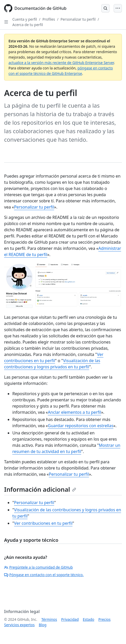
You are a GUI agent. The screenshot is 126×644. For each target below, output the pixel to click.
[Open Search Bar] (105, 8)
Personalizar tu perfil (78, 19)
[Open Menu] (118, 8)
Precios (105, 619)
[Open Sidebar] (6, 22)
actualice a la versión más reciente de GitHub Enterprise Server (61, 63)
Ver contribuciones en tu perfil (43, 523)
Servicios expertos (19, 625)
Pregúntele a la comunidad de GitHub (38, 567)
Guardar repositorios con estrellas (81, 426)
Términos (49, 619)
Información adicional (40, 489)
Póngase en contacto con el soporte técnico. (44, 575)
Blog (43, 625)
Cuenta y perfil (25, 19)
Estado (88, 619)
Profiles (49, 19)
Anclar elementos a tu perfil (74, 412)
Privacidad (70, 619)
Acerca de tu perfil (28, 25)
